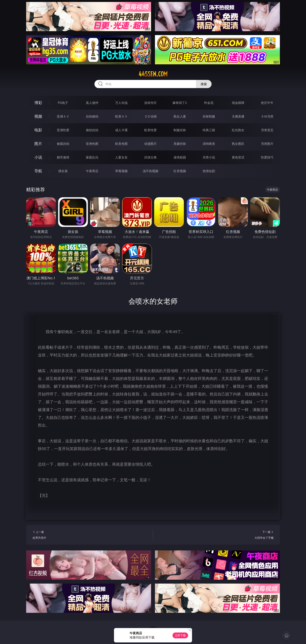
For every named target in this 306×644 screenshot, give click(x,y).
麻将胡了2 (180, 103)
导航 (38, 171)
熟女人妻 (180, 116)
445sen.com (153, 74)
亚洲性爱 (63, 130)
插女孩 (63, 171)
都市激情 (63, 157)
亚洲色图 (92, 144)
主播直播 (238, 116)
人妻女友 (121, 157)
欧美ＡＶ (121, 116)
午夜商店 (92, 171)
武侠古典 (150, 157)
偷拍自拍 (92, 130)
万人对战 (121, 103)
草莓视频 (121, 171)
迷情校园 (180, 157)
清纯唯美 (209, 144)
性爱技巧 (267, 157)
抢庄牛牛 (267, 103)
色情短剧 (209, 171)
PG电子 (63, 103)
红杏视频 (180, 171)
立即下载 (180, 635)
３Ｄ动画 (150, 116)
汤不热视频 (150, 171)
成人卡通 (121, 130)
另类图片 (267, 144)
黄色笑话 (238, 157)
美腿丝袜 (180, 144)
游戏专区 (150, 103)
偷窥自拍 (63, 144)
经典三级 (209, 130)
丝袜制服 (209, 116)
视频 (38, 116)
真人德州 (92, 103)
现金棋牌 (238, 103)
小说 (38, 157)
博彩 (38, 103)
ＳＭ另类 (267, 116)
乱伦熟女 (238, 130)
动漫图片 (150, 144)
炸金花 (209, 103)
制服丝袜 (180, 130)
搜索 (204, 84)
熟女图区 (238, 144)
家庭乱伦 (92, 157)
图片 (38, 144)
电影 (38, 130)
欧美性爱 (150, 130)
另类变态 (267, 130)
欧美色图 (121, 144)
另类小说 (209, 157)
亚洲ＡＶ (63, 116)
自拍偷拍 (92, 116)
